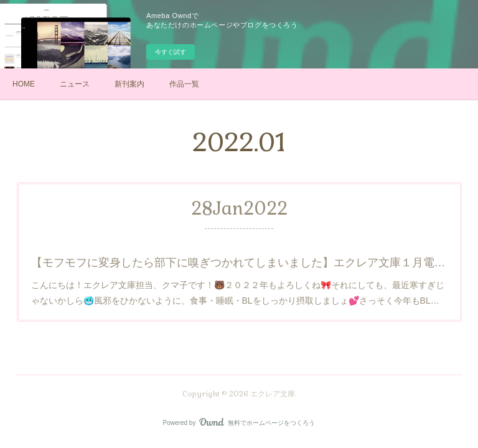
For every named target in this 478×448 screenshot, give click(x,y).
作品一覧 (184, 84)
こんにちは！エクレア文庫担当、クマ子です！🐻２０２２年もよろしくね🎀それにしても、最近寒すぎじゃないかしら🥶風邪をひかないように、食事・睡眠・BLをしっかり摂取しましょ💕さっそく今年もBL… (237, 292)
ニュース (75, 84)
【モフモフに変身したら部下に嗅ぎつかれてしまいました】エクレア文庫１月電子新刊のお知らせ (239, 262)
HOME (24, 84)
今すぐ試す (171, 52)
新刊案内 (129, 84)
